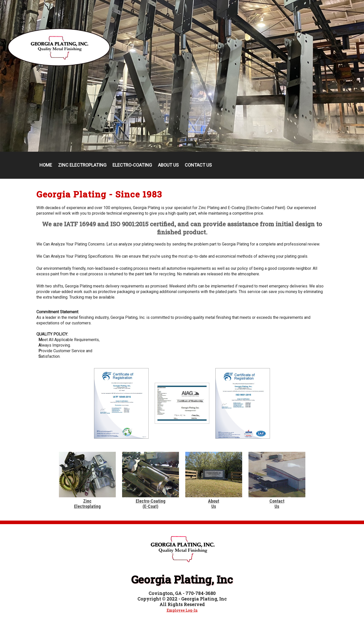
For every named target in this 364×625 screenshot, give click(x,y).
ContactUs (277, 504)
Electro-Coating (132, 165)
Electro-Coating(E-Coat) (151, 504)
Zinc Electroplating (82, 165)
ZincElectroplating (87, 504)
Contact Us (198, 165)
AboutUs (214, 504)
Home (46, 165)
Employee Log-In (182, 610)
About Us (168, 165)
